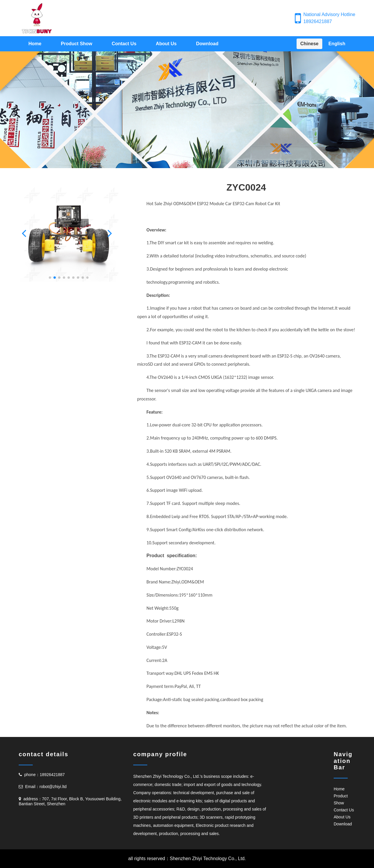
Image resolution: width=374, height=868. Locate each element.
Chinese (309, 44)
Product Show (77, 44)
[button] (26, 233)
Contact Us (124, 44)
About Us (166, 44)
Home (35, 44)
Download (207, 44)
